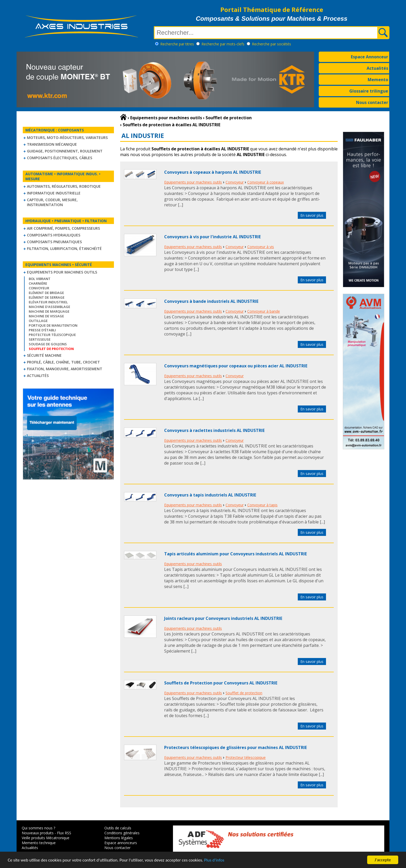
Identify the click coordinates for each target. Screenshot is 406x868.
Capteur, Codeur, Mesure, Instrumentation (52, 202)
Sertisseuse (40, 339)
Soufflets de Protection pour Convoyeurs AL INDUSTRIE (221, 683)
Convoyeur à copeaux (266, 182)
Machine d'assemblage (49, 307)
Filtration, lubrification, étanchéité (64, 248)
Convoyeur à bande (264, 311)
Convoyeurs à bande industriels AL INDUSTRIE (211, 301)
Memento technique (39, 843)
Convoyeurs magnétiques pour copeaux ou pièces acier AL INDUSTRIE (236, 366)
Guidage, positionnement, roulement (65, 151)
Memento (378, 80)
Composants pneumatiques (54, 242)
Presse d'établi (42, 330)
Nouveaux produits (38, 833)
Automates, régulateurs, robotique (64, 186)
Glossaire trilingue (369, 91)
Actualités (377, 68)
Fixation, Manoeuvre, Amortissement (65, 369)
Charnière (38, 283)
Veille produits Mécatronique (46, 838)
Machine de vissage (46, 316)
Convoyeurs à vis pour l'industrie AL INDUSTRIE (212, 237)
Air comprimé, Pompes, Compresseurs (63, 228)
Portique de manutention (53, 325)
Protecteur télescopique (52, 335)
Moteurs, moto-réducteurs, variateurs (67, 138)
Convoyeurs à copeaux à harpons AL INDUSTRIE (213, 172)
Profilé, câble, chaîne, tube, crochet (63, 362)
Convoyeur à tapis (262, 505)
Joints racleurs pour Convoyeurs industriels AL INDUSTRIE (223, 618)
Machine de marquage (49, 311)
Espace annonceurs (121, 843)
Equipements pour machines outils (62, 272)
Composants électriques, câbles (60, 158)
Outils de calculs (118, 828)
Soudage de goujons (48, 344)
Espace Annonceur (369, 57)
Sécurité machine (44, 355)
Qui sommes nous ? (38, 828)
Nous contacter (372, 102)
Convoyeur (39, 288)
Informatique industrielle (54, 193)
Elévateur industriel (48, 302)
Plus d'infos (214, 860)
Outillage (38, 321)
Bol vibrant (40, 279)
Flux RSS (64, 833)
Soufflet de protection (244, 693)
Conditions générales (122, 833)
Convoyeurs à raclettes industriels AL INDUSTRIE (214, 430)
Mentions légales (119, 838)
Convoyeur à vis (261, 247)
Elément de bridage (46, 293)
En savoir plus (312, 215)
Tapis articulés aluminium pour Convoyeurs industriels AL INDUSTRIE (235, 554)
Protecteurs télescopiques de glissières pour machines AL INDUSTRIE (235, 747)
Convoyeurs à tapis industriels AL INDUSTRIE (210, 495)
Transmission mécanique (52, 144)
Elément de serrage (47, 297)
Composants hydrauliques (54, 235)
